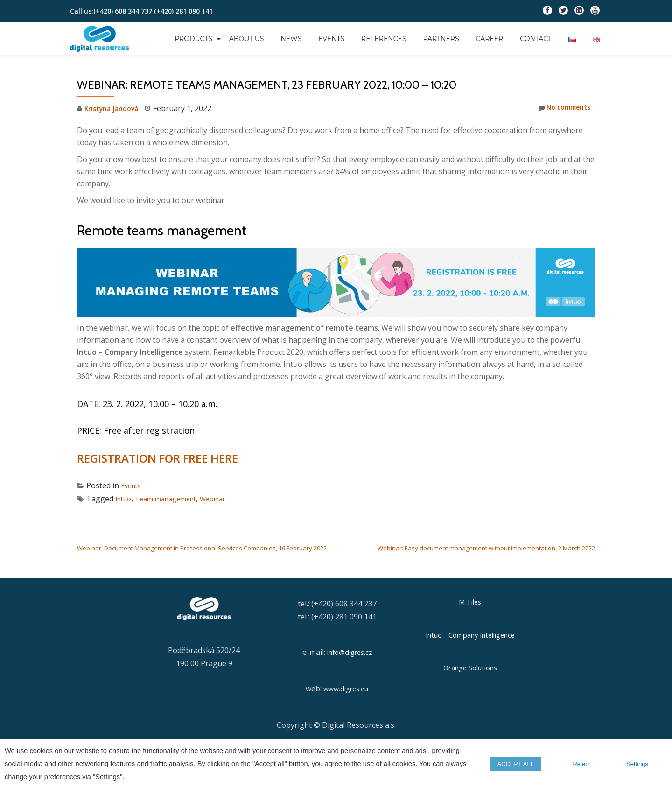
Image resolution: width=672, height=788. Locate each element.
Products (193, 39)
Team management (172, 499)
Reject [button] (584, 764)
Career (490, 39)
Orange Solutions (470, 666)
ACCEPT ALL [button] (524, 764)
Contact (536, 39)
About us (247, 39)
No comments (561, 108)
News (291, 39)
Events (331, 39)
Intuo (125, 499)
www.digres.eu (346, 689)
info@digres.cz (349, 652)
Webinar (225, 499)
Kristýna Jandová (115, 108)
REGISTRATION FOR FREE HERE (156, 458)
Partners (441, 39)
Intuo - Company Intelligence (470, 634)
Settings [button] (637, 764)
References (384, 39)
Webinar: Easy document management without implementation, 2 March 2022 (486, 548)
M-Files (470, 602)
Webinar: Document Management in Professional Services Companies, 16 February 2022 (202, 548)
